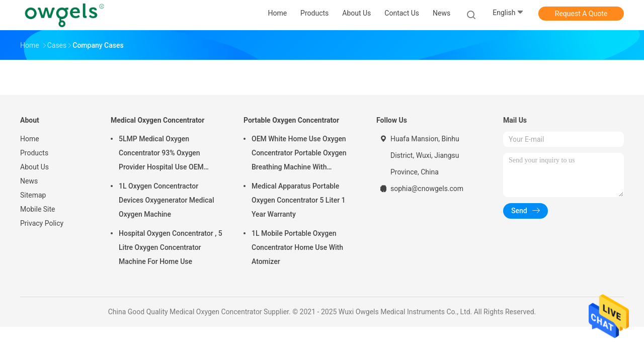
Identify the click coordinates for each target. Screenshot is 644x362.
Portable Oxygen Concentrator (291, 120)
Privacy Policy (42, 223)
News (29, 181)
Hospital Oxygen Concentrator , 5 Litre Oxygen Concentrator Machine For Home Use (171, 247)
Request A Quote (581, 14)
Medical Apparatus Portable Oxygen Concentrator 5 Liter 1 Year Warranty (299, 200)
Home (30, 139)
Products (34, 153)
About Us (34, 167)
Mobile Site (38, 209)
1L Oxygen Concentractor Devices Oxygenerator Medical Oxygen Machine (166, 200)
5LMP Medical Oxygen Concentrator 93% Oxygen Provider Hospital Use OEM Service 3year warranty (161, 154)
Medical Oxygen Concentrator (157, 120)
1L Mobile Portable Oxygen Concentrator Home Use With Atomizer (297, 247)
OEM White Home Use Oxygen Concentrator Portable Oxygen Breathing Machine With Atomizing (299, 154)
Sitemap (33, 195)
